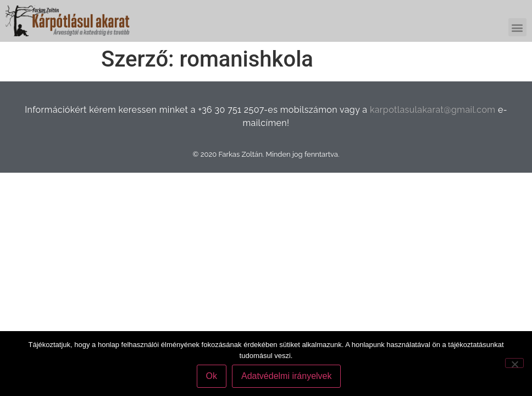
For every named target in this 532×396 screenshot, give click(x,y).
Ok (212, 376)
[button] (517, 27)
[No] (514, 363)
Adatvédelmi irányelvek (287, 376)
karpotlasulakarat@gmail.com (433, 110)
